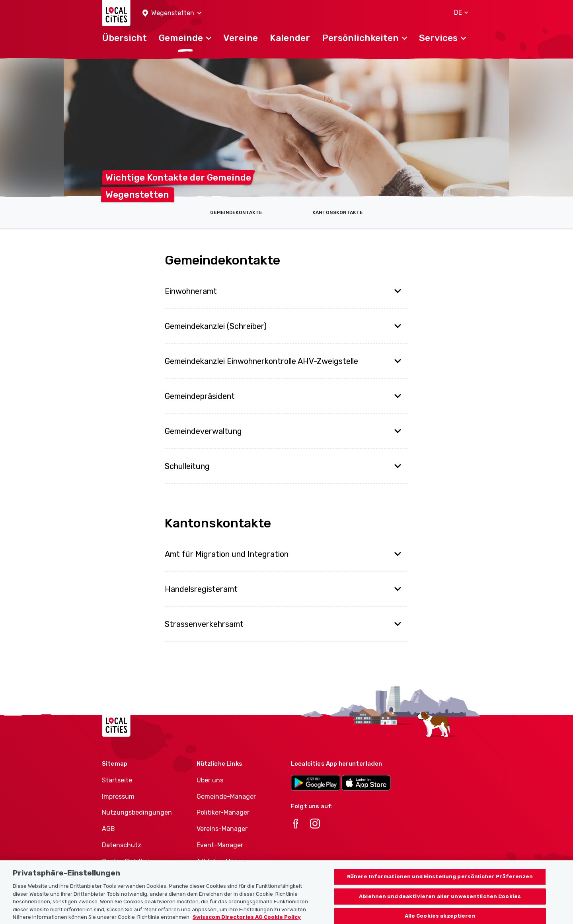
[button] (172, 13)
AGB (108, 829)
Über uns (210, 780)
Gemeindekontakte (236, 212)
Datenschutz (122, 845)
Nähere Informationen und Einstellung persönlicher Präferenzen (440, 886)
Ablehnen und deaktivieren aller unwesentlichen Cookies (440, 905)
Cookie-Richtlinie (128, 861)
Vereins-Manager (222, 829)
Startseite (117, 780)
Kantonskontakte (338, 212)
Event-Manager (220, 845)
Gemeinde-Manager (226, 797)
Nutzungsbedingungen (137, 812)
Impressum (118, 797)
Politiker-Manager (223, 812)
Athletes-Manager (224, 861)
